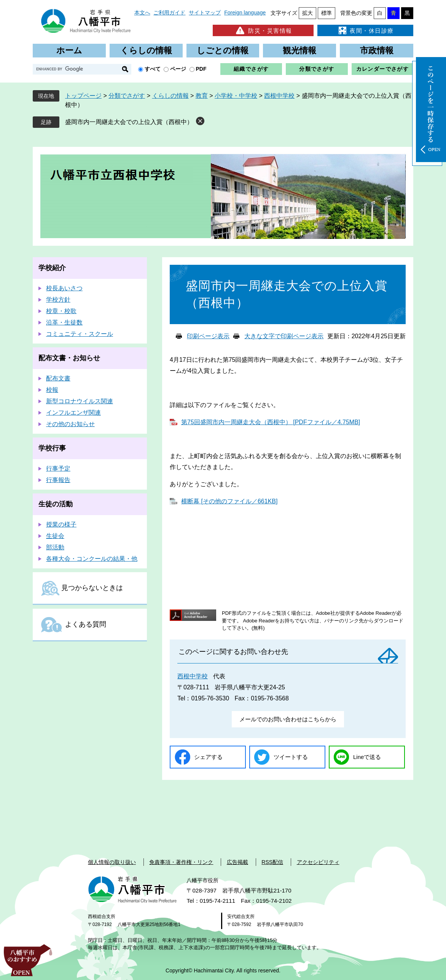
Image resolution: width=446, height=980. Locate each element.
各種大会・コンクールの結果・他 (92, 559)
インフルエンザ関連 (73, 413)
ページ (178, 69)
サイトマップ (205, 13)
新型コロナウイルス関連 (80, 401)
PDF (201, 69)
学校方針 (58, 300)
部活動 (55, 547)
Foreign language (245, 13)
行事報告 (58, 480)
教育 (202, 96)
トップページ (83, 96)
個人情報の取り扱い (112, 862)
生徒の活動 (56, 504)
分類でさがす (317, 69)
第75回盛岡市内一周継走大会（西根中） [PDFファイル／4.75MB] (271, 422)
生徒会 (55, 536)
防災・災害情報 (263, 30)
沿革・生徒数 (64, 322)
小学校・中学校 (236, 96)
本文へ (142, 13)
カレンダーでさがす (383, 69)
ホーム (69, 50)
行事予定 (58, 469)
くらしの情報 (146, 50)
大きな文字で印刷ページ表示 (284, 336)
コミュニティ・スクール (80, 334)
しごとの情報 (223, 50)
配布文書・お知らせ (69, 358)
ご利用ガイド (169, 13)
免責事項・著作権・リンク (181, 862)
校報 (52, 390)
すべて (153, 69)
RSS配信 (272, 862)
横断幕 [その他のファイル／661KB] (229, 501)
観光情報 (299, 50)
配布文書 (58, 378)
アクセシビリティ (318, 862)
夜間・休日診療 (365, 30)
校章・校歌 (61, 311)
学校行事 (52, 448)
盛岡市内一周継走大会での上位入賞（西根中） (129, 122)
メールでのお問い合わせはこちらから (288, 719)
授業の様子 (61, 524)
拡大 (307, 13)
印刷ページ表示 (208, 336)
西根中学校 (279, 96)
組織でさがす (251, 69)
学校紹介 (52, 268)
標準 (327, 13)
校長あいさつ (64, 288)
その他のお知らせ (70, 424)
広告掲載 (237, 862)
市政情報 (377, 50)
